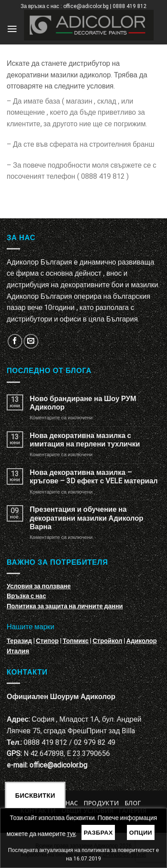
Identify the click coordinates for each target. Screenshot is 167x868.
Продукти (101, 803)
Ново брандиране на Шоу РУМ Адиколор (83, 403)
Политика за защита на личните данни (65, 606)
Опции (141, 832)
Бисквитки (35, 796)
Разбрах (98, 832)
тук (71, 834)
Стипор (47, 641)
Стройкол (108, 641)
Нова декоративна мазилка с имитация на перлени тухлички (85, 440)
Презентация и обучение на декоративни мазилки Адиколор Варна (87, 518)
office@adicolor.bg (58, 765)
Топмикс (76, 641)
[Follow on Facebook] (15, 341)
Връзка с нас (26, 596)
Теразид (19, 641)
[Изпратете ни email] (31, 341)
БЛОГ (133, 803)
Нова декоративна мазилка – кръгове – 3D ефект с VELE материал (94, 477)
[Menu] (12, 29)
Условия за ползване (39, 586)
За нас (67, 803)
